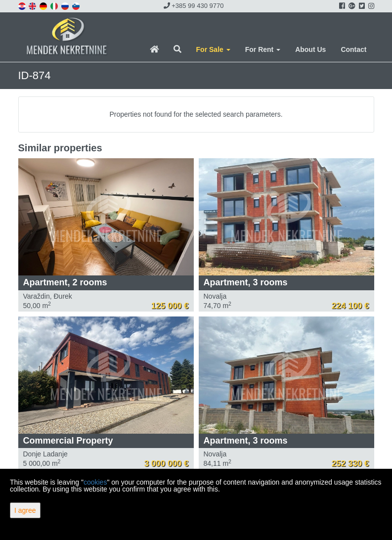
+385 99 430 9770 (194, 6)
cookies (95, 482)
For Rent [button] (263, 49)
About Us (310, 49)
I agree (25, 510)
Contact (353, 49)
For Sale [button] (213, 49)
